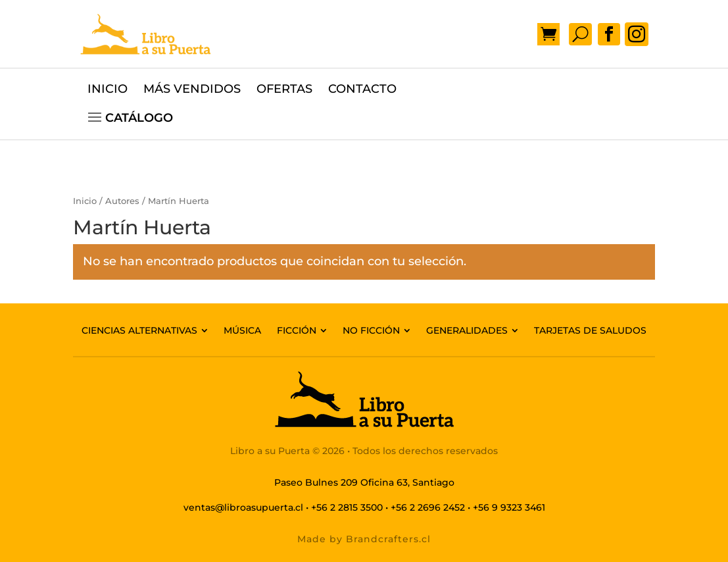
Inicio (85, 201)
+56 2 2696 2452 (428, 507)
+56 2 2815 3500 (347, 507)
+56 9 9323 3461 (509, 507)
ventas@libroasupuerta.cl (243, 507)
